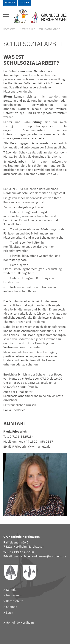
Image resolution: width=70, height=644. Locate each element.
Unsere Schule (27, 29)
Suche (25, 3)
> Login (8, 612)
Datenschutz (14, 601)
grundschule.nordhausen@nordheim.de (40, 556)
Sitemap (12, 607)
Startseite (9, 29)
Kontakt (10, 3)
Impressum (14, 595)
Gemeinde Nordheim (20, 622)
